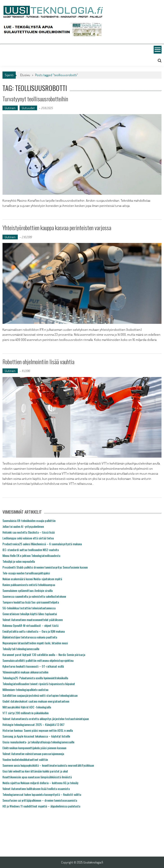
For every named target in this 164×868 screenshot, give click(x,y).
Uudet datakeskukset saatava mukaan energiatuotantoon (36, 701)
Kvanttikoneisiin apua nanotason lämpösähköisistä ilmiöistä (37, 777)
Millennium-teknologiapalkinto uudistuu (25, 689)
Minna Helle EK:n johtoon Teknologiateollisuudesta (31, 555)
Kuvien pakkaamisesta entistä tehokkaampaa (29, 585)
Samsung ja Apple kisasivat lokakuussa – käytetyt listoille (36, 736)
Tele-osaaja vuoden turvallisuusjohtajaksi (26, 573)
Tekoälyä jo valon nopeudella (19, 561)
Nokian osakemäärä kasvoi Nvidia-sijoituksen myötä (32, 579)
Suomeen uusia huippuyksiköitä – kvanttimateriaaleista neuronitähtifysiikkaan (48, 765)
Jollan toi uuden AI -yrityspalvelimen (23, 526)
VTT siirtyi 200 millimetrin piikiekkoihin (25, 713)
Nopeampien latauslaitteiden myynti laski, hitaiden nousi (35, 643)
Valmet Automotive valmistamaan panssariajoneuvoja (33, 754)
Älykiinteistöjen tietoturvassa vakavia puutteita (30, 637)
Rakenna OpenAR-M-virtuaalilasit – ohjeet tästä (30, 625)
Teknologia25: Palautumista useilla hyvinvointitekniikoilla (35, 678)
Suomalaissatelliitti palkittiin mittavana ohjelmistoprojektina (38, 660)
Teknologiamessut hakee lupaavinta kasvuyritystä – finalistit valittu (42, 794)
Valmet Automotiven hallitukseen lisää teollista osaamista (36, 789)
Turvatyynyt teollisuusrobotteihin (35, 99)
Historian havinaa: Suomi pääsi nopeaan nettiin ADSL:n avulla (38, 730)
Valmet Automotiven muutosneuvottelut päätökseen (33, 620)
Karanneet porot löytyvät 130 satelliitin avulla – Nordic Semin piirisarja (44, 655)
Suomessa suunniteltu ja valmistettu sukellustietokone (34, 596)
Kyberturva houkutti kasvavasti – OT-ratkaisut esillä (33, 666)
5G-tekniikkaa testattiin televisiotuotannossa (29, 608)
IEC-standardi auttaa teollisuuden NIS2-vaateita (31, 550)
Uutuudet (28, 108)
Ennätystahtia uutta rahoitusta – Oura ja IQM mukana (34, 631)
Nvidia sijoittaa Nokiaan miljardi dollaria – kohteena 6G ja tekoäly (40, 783)
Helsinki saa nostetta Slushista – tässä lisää (29, 532)
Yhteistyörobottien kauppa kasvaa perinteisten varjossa (57, 228)
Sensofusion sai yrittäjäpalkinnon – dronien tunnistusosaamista (40, 800)
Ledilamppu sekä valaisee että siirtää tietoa (28, 538)
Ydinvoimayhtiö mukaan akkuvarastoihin (25, 672)
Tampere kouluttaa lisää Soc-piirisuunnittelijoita (31, 602)
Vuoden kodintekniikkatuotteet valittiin (25, 759)
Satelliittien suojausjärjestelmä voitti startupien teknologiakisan (40, 695)
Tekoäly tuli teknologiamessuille (21, 649)
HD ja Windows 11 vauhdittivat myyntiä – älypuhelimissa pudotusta (41, 806)
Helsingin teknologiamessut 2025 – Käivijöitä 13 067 (33, 724)
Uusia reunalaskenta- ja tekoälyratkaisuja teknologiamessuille (38, 742)
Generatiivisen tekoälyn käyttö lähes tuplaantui (30, 614)
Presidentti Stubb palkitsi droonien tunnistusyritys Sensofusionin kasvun (45, 567)
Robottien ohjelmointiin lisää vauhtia (38, 362)
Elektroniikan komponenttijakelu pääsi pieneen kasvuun (34, 748)
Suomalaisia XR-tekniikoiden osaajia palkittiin (29, 521)
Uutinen (10, 108)
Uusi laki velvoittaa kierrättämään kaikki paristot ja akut (35, 771)
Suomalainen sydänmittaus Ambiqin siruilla (28, 590)
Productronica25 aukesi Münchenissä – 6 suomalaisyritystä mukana (42, 544)
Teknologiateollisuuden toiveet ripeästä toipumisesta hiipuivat (39, 684)
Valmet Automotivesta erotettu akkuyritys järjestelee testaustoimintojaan (46, 719)
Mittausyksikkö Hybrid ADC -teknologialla (27, 707)
